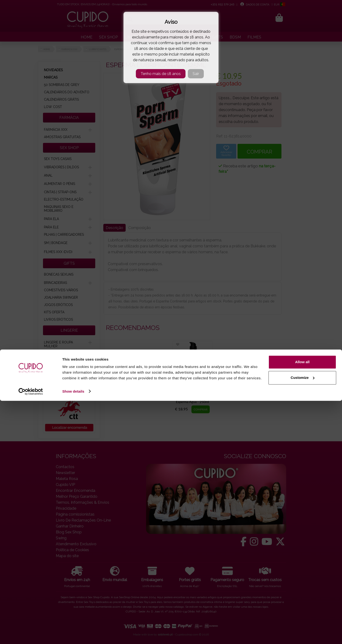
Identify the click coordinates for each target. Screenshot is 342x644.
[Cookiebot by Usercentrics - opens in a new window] (31, 635)
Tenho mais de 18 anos (161, 74)
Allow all (302, 605)
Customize (303, 621)
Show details (73, 635)
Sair (196, 74)
